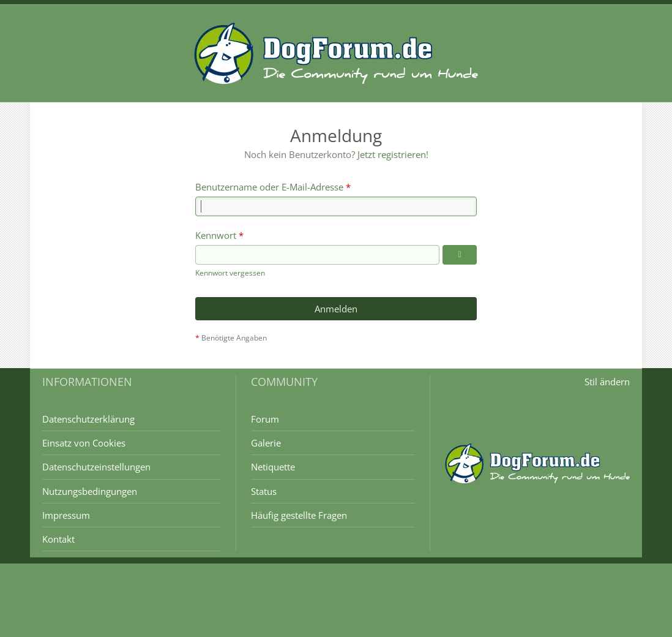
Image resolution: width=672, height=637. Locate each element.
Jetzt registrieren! (393, 154)
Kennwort (216, 235)
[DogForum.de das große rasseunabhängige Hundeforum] (336, 53)
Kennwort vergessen (230, 273)
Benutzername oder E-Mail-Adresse (269, 187)
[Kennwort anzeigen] (460, 255)
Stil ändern (607, 382)
